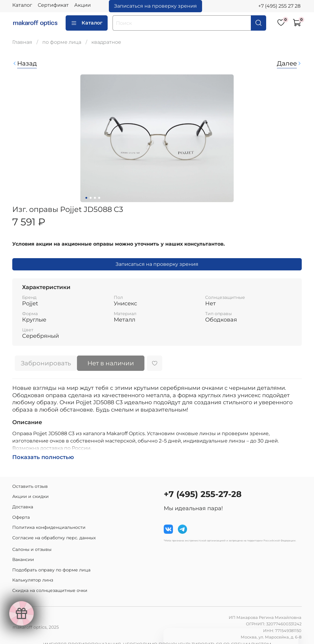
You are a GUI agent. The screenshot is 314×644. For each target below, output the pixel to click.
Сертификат (53, 5)
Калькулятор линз (33, 580)
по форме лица (62, 42)
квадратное (106, 42)
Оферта (21, 517)
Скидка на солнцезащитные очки (50, 590)
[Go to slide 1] (86, 198)
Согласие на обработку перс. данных (54, 538)
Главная (22, 42)
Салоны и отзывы (32, 549)
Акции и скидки (31, 496)
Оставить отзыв (30, 486)
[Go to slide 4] (99, 198)
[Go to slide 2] (91, 198)
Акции (82, 5)
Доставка (23, 507)
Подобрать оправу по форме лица (51, 570)
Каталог (22, 5)
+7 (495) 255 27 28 (279, 6)
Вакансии (23, 559)
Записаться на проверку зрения (155, 6)
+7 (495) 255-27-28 (203, 494)
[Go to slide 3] (95, 198)
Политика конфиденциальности (49, 527)
